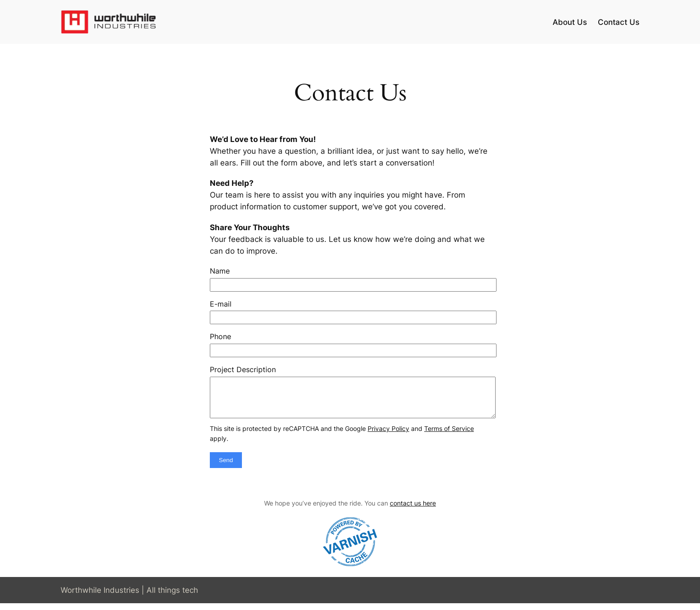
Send (226, 467)
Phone (220, 336)
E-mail (221, 304)
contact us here (413, 510)
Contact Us (619, 22)
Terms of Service (449, 435)
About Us (570, 22)
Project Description (243, 369)
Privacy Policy (388, 435)
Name (220, 271)
